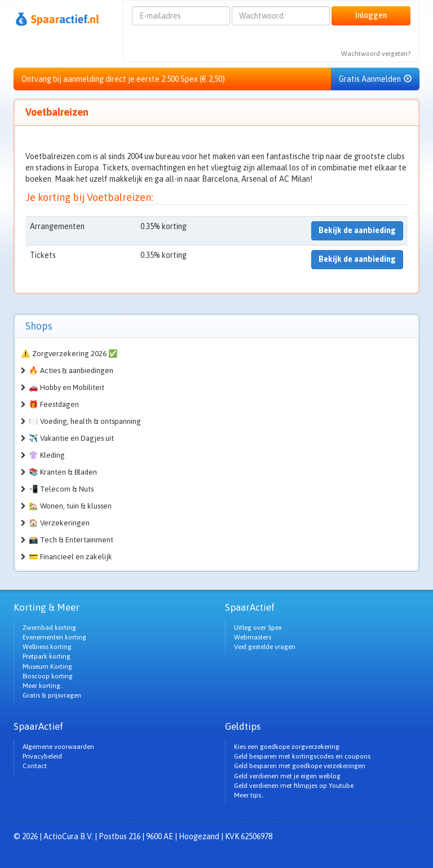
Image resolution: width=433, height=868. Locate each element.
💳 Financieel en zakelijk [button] (70, 557)
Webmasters (253, 637)
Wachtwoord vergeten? (376, 54)
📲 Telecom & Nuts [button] (61, 489)
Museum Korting (47, 667)
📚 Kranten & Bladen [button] (63, 472)
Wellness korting (47, 647)
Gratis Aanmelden (375, 79)
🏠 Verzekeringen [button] (59, 523)
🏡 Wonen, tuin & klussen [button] (70, 506)
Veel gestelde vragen (265, 647)
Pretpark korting (47, 656)
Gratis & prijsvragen (52, 695)
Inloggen (371, 15)
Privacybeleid (42, 756)
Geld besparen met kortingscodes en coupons (302, 756)
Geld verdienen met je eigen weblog (287, 776)
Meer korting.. (43, 686)
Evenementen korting (54, 637)
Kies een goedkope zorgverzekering (287, 747)
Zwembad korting (49, 628)
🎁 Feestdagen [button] (54, 404)
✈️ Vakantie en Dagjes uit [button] (71, 438)
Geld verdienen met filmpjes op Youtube (294, 786)
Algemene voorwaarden (58, 747)
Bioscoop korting (48, 676)
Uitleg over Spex (258, 628)
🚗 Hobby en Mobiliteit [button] (67, 387)
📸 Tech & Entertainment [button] (71, 540)
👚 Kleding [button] (47, 455)
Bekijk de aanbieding (357, 230)
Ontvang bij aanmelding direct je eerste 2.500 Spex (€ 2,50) (123, 79)
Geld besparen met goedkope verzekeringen (300, 766)
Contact (35, 766)
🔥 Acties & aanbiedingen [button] (71, 371)
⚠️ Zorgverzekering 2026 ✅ (69, 354)
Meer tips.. (249, 795)
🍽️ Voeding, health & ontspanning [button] (85, 421)
